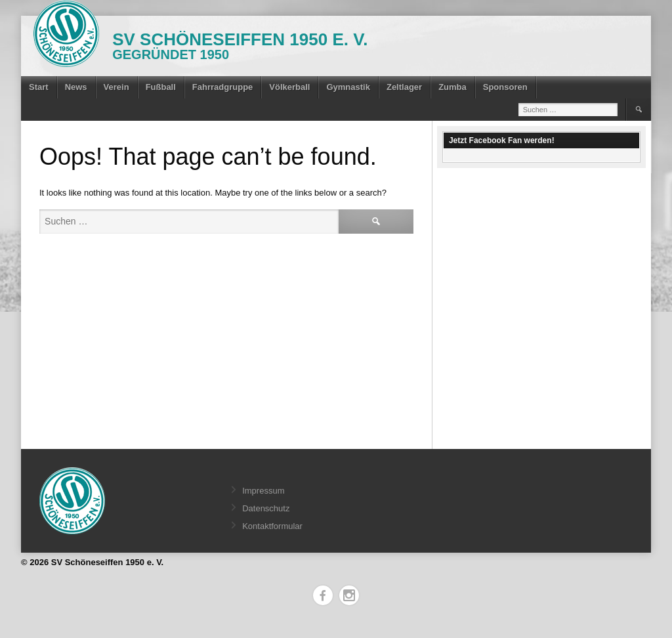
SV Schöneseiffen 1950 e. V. (240, 39)
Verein (116, 87)
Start (39, 87)
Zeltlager (404, 87)
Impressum (263, 491)
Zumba (452, 87)
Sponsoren (505, 87)
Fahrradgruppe (222, 87)
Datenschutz (266, 508)
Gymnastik (348, 87)
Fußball (161, 87)
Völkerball (289, 87)
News (76, 87)
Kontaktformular (272, 526)
